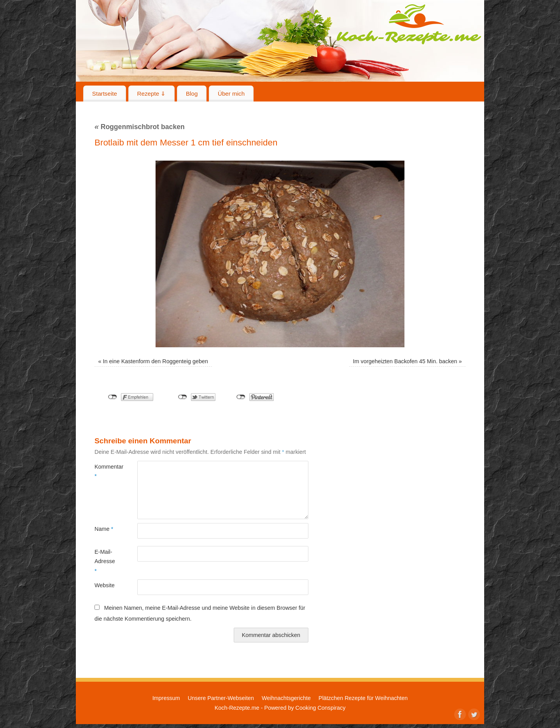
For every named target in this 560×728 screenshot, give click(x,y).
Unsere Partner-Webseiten (221, 698)
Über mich (231, 94)
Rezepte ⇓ (152, 94)
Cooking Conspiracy (321, 708)
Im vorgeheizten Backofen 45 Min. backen (405, 361)
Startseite (105, 94)
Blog (192, 94)
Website (105, 585)
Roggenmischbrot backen (140, 127)
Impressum (166, 698)
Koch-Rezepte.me (409, 24)
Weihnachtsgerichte (286, 698)
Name (104, 529)
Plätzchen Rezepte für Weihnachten (363, 698)
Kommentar (105, 471)
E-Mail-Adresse (105, 561)
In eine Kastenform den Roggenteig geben (156, 361)
